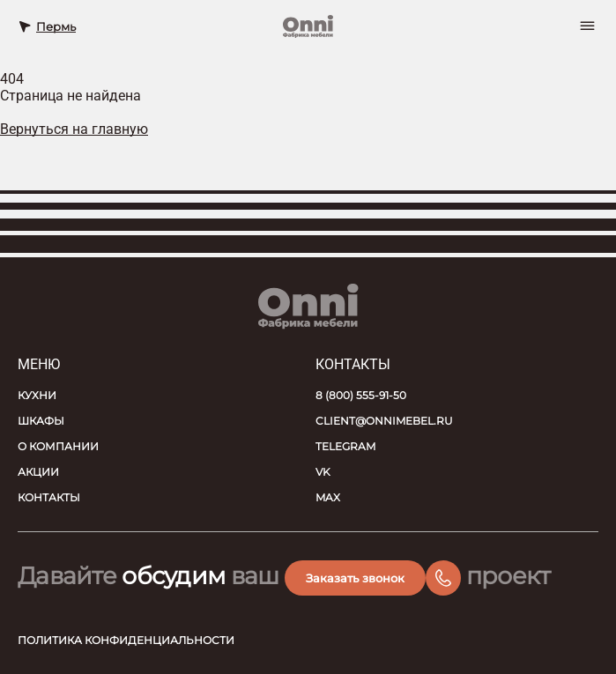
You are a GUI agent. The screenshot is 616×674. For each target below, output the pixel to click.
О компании (58, 446)
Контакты (49, 497)
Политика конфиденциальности (126, 640)
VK (323, 472)
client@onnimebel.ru (384, 421)
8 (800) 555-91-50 (361, 395)
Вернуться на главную (74, 129)
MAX (328, 497)
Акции (38, 472)
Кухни (37, 395)
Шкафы (41, 421)
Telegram (345, 446)
